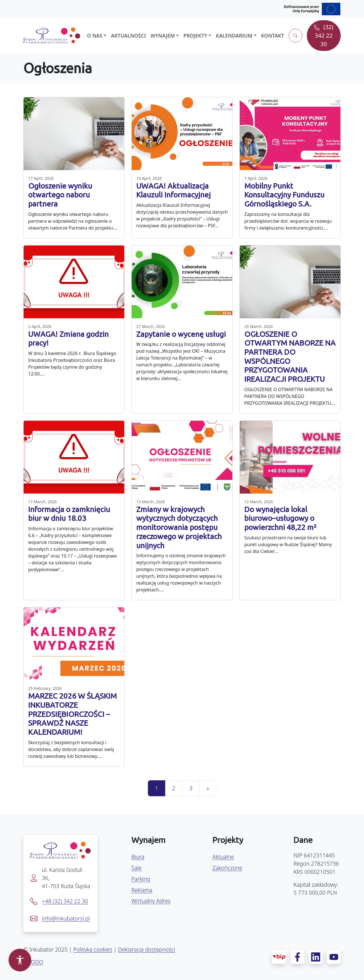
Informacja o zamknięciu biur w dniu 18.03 (69, 514)
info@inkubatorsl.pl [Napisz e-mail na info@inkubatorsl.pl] (66, 918)
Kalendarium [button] (234, 36)
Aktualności (128, 36)
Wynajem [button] (163, 36)
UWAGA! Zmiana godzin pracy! (68, 339)
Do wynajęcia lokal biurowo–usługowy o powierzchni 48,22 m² (280, 518)
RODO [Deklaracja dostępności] (35, 962)
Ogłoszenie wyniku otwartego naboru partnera (60, 195)
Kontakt (273, 36)
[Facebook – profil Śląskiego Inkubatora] (297, 957)
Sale (136, 868)
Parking (141, 879)
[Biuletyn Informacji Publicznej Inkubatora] (279, 957)
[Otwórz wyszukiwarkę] (295, 36)
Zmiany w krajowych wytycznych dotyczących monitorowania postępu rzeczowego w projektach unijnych (179, 527)
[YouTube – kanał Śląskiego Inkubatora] (334, 957)
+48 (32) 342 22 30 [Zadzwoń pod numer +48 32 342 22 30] (65, 901)
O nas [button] (95, 36)
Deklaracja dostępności (146, 949)
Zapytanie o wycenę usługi (181, 334)
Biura (138, 857)
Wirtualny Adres (151, 901)
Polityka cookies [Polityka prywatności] (93, 949)
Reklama (142, 890)
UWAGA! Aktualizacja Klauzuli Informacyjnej (173, 190)
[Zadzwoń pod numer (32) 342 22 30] (324, 36)
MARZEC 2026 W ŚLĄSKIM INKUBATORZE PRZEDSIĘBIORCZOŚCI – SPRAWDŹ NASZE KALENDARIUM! (73, 714)
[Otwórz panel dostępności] (20, 960)
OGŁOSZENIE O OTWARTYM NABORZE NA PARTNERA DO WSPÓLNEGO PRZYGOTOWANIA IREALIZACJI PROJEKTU (290, 356)
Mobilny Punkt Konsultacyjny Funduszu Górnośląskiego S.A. (284, 195)
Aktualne (223, 857)
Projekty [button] (195, 36)
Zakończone (227, 868)
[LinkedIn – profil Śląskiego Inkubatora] (316, 957)
